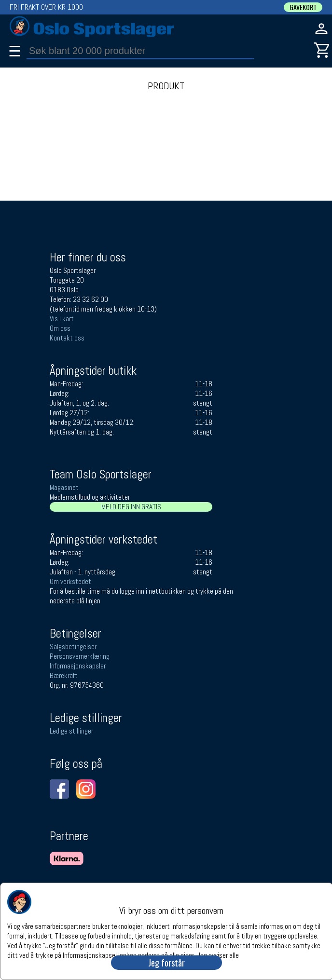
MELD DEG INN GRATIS (131, 507)
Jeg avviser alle (218, 955)
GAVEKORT (303, 7)
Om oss (60, 328)
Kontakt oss (67, 338)
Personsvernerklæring (80, 656)
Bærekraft (64, 675)
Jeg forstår (166, 963)
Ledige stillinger (71, 731)
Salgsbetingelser (73, 647)
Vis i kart (62, 319)
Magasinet (64, 487)
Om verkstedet (70, 581)
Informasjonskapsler (78, 666)
